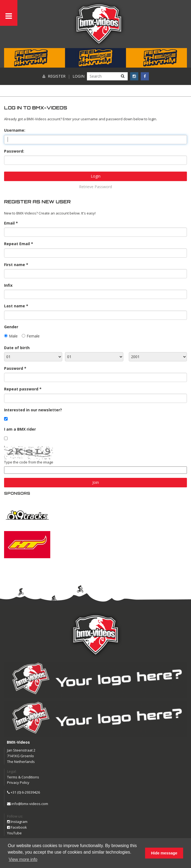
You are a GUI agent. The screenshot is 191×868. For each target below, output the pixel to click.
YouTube (14, 833)
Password (14, 368)
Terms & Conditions (23, 777)
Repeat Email (17, 244)
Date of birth (17, 348)
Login (79, 76)
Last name (15, 306)
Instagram (17, 822)
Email (9, 223)
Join (96, 482)
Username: (15, 130)
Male (13, 336)
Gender (11, 327)
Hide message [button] (164, 853)
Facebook (17, 827)
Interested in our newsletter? (33, 410)
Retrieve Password (96, 187)
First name (15, 265)
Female (33, 336)
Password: (14, 151)
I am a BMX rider (20, 429)
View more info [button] (23, 859)
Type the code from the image (29, 462)
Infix (8, 285)
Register (57, 76)
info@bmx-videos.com (28, 804)
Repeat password (21, 389)
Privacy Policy (18, 782)
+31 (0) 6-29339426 (24, 792)
